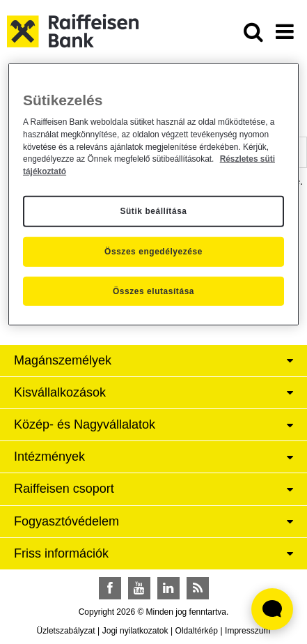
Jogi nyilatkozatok (135, 631)
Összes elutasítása (153, 291)
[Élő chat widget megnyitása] (272, 609)
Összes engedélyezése (153, 252)
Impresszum (247, 631)
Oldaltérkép (197, 631)
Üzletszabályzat (66, 631)
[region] (153, 194)
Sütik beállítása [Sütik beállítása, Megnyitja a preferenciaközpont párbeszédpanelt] (153, 211)
